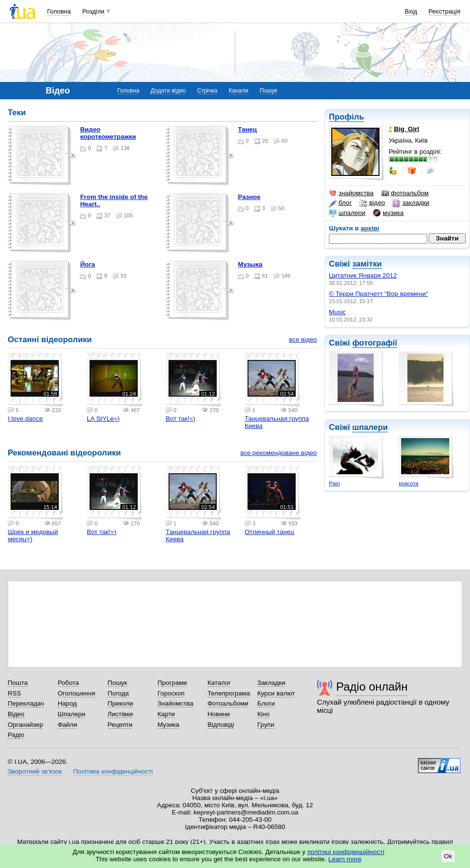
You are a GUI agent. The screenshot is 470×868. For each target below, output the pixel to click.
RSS (14, 693)
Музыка (250, 264)
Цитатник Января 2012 (363, 275)
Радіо (16, 735)
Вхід (411, 11)
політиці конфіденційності (346, 852)
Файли (68, 725)
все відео (303, 340)
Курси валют (276, 693)
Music (337, 312)
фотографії (374, 343)
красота (409, 483)
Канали (239, 91)
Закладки (271, 683)
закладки (411, 203)
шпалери (347, 213)
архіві (370, 228)
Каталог (219, 683)
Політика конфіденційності (113, 771)
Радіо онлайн (372, 687)
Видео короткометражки (108, 133)
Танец (247, 129)
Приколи (120, 703)
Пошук (268, 91)
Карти (166, 714)
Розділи (93, 11)
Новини (219, 714)
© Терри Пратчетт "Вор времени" (379, 294)
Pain (334, 483)
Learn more (345, 859)
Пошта (18, 683)
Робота (68, 683)
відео (372, 203)
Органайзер (25, 725)
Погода (118, 693)
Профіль (346, 117)
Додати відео (168, 91)
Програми (172, 683)
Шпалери (72, 714)
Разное (249, 197)
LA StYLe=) (103, 419)
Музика (168, 725)
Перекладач (26, 703)
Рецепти (120, 725)
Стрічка (207, 91)
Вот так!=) (180, 419)
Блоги (266, 703)
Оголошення (77, 693)
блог (340, 203)
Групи (266, 725)
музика (388, 213)
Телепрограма (229, 693)
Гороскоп (171, 693)
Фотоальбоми (228, 703)
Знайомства (176, 703)
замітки (367, 264)
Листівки (120, 714)
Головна (59, 11)
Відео (16, 714)
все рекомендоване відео (279, 453)
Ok (448, 856)
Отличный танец (269, 532)
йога (87, 264)
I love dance (25, 419)
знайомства (351, 193)
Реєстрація (444, 11)
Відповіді (221, 725)
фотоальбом (405, 193)
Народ (67, 703)
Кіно (263, 714)
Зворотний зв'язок (35, 771)
